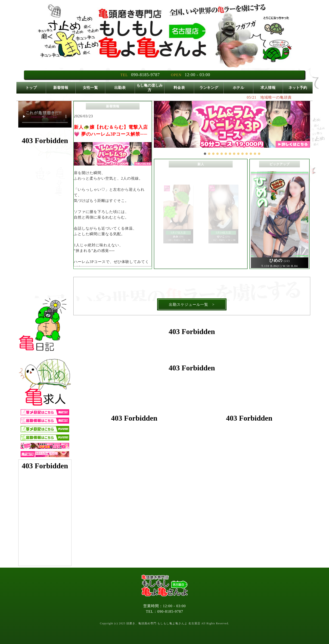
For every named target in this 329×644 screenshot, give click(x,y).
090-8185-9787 (146, 75)
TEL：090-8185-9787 (165, 611)
